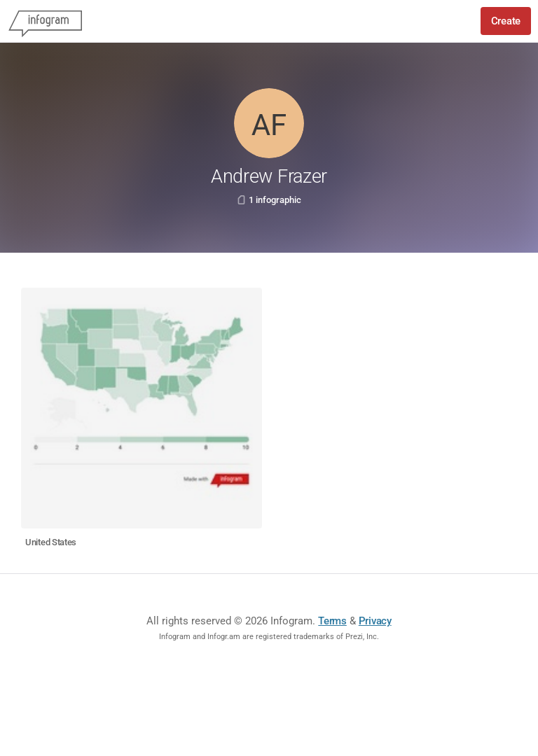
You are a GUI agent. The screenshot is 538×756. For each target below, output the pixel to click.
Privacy (375, 621)
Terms (332, 621)
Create (506, 21)
